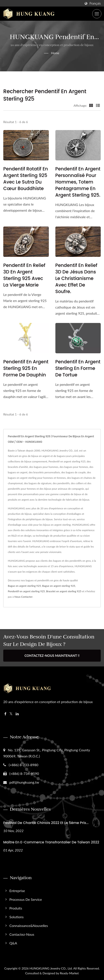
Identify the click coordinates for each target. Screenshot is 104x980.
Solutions (16, 917)
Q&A (13, 943)
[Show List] (98, 105)
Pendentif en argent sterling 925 (26, 591)
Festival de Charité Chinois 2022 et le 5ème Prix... (46, 823)
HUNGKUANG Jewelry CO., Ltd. (51, 968)
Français (95, 3)
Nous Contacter (23, 597)
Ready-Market (69, 973)
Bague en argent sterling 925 (24, 586)
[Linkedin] (17, 714)
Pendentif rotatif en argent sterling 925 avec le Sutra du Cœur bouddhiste (26, 179)
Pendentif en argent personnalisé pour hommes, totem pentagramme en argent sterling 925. (78, 182)
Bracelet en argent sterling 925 (64, 591)
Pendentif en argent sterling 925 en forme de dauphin (26, 368)
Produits (16, 908)
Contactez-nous (22, 934)
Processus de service (26, 899)
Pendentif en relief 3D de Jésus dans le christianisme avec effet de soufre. (76, 278)
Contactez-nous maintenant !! (52, 656)
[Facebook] (5, 714)
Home (55, 53)
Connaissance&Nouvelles (29, 926)
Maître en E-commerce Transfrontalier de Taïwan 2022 (51, 842)
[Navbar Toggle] (97, 14)
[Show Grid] (91, 105)
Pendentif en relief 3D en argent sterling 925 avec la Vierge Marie (24, 275)
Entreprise (17, 891)
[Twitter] (11, 714)
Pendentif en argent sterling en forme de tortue (78, 368)
